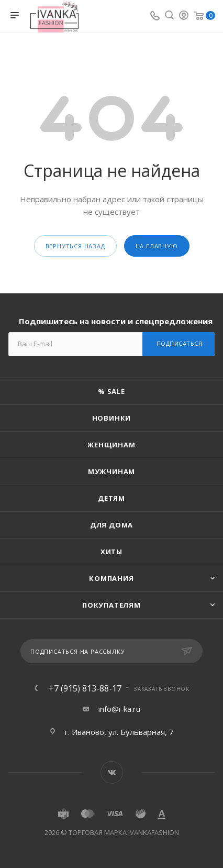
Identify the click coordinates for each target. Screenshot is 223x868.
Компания (111, 578)
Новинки (112, 418)
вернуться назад (75, 246)
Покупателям (111, 605)
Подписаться (180, 343)
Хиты (111, 552)
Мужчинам (111, 471)
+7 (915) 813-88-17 (85, 688)
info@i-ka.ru (119, 709)
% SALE (111, 391)
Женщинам (111, 445)
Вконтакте (112, 772)
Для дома (111, 525)
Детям (111, 498)
